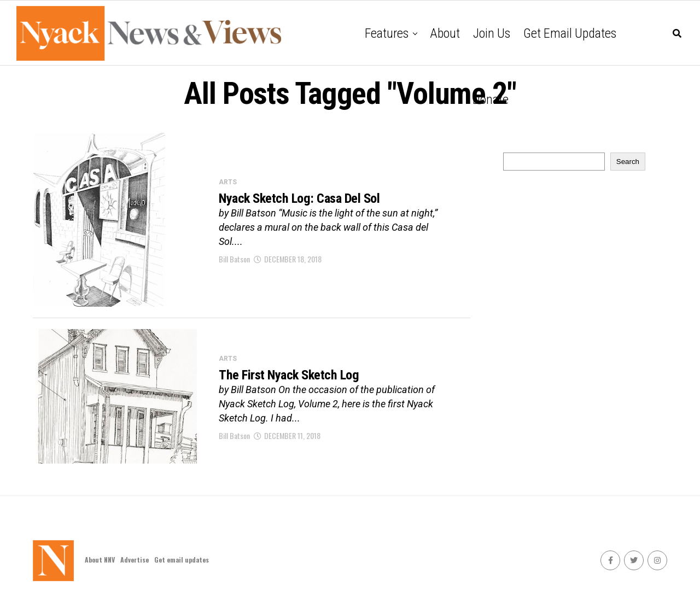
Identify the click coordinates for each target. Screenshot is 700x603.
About (445, 33)
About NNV (100, 560)
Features (387, 33)
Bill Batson (234, 260)
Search (628, 162)
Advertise (135, 560)
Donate (491, 99)
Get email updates (570, 33)
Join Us (492, 33)
